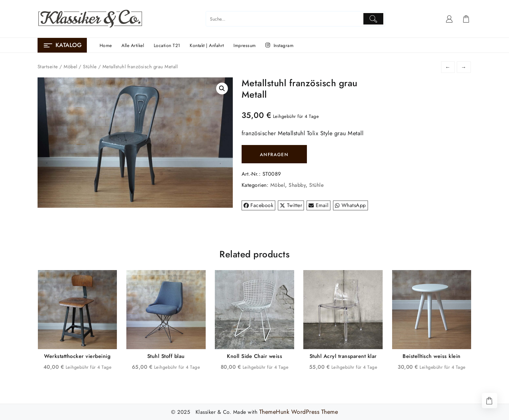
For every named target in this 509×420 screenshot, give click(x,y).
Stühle (90, 67)
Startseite (48, 67)
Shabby (297, 185)
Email (318, 205)
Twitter (291, 205)
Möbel (71, 67)
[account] (449, 19)
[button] (222, 89)
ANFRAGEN (274, 154)
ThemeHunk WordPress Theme (299, 412)
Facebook (259, 205)
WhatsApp (350, 205)
